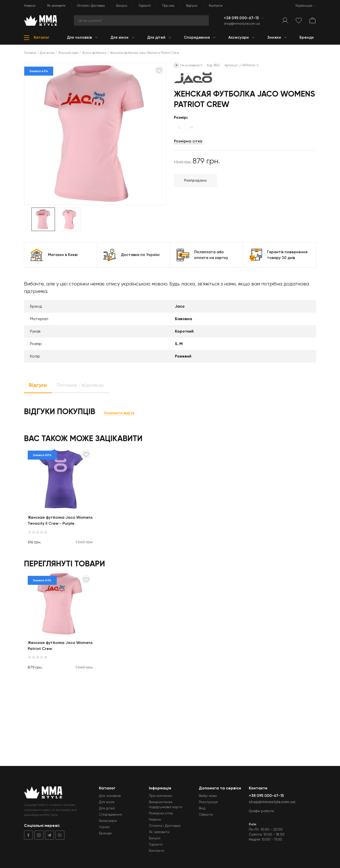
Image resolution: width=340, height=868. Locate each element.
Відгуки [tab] (38, 385)
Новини (30, 6)
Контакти (216, 6)
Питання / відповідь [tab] (80, 385)
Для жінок (47, 53)
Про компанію (161, 796)
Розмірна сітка (188, 141)
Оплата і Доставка (91, 6)
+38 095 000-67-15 (242, 18)
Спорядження (110, 814)
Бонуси (122, 6)
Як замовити (56, 6)
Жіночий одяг (68, 53)
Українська (304, 6)
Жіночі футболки (94, 53)
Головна (30, 53)
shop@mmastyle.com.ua (242, 24)
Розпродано (195, 180)
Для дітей (107, 808)
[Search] (141, 20)
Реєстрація (208, 802)
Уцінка (104, 827)
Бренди (105, 833)
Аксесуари (108, 821)
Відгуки (192, 6)
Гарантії (145, 6)
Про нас (168, 6)
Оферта (206, 814)
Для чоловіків (110, 796)
